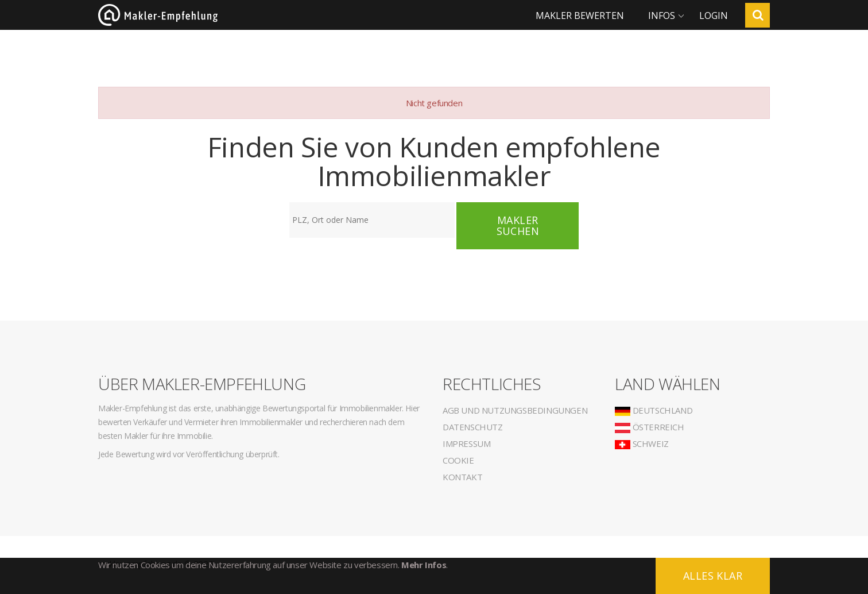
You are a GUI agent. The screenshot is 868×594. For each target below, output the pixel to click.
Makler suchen (518, 225)
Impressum (466, 443)
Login (714, 16)
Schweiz (642, 443)
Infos (662, 16)
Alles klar (713, 576)
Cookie (458, 460)
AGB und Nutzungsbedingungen (515, 410)
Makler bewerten (580, 16)
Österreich (650, 427)
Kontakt (462, 477)
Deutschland (654, 410)
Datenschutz (473, 427)
